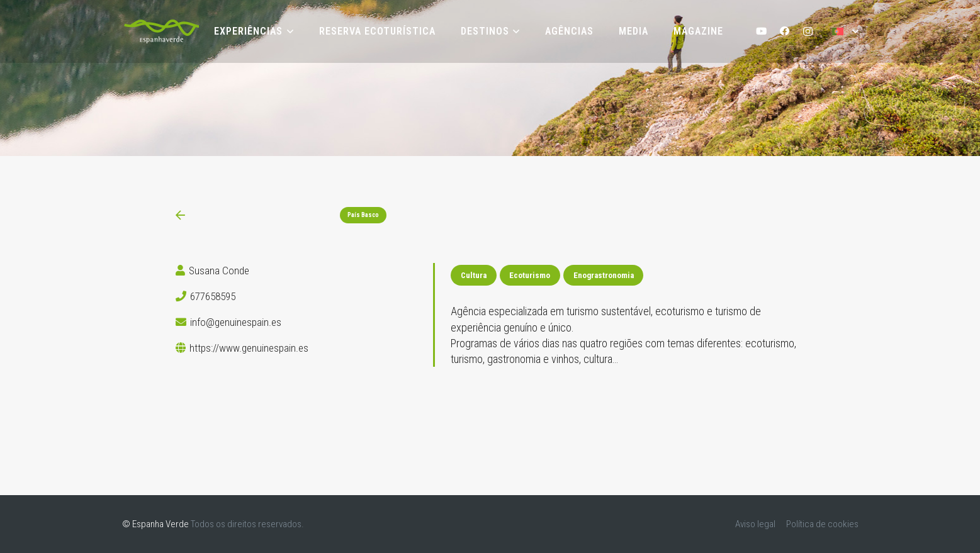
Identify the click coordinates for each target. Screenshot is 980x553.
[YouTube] (762, 32)
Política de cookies (822, 524)
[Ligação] (180, 215)
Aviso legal (755, 524)
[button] (288, 31)
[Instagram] (808, 32)
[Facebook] (785, 32)
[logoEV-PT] (161, 31)
